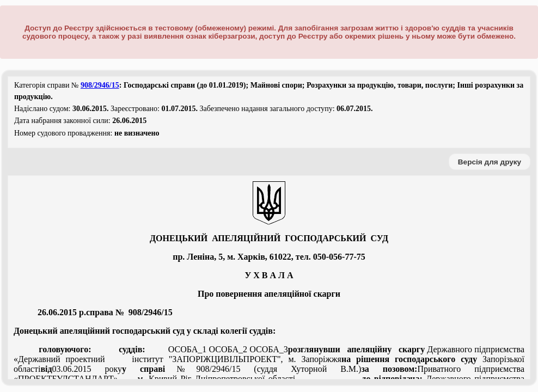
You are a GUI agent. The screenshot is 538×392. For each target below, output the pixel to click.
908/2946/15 (100, 85)
